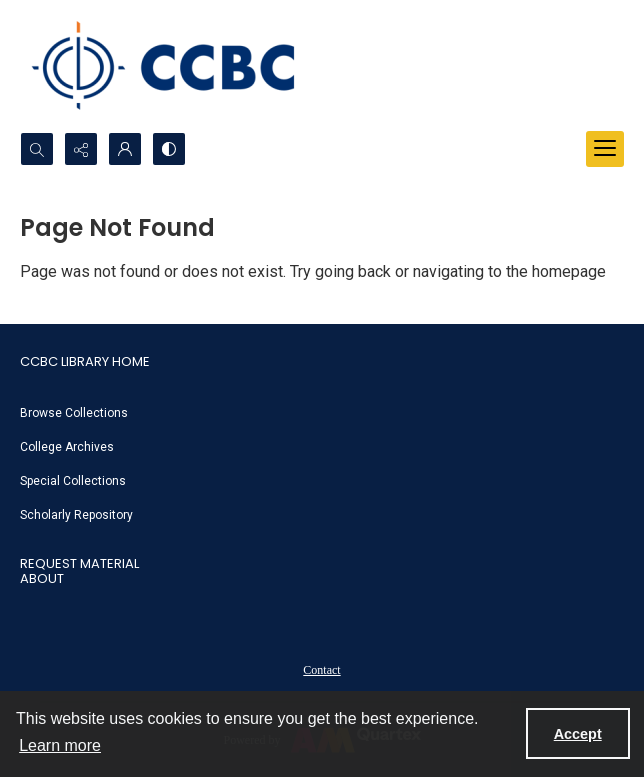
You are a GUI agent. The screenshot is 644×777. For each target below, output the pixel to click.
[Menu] (605, 149)
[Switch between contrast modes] (169, 149)
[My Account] (125, 149)
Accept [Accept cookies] (578, 734)
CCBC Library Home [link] (85, 361)
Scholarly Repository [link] (76, 515)
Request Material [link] (79, 563)
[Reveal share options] (81, 149)
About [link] (42, 578)
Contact (321, 670)
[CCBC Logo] (180, 66)
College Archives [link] (67, 447)
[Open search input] (37, 149)
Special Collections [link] (73, 481)
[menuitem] (322, 412)
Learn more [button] (60, 745)
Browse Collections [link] (74, 413)
